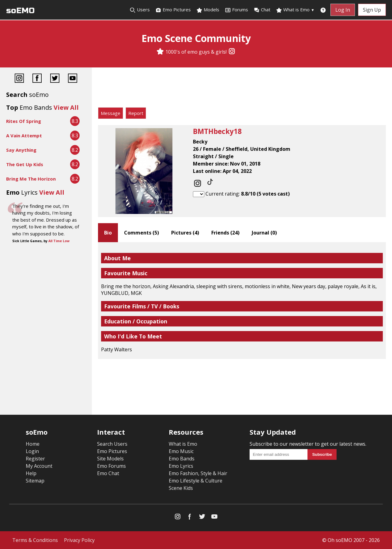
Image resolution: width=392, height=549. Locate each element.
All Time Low (59, 241)
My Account (39, 466)
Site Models (110, 459)
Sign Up (372, 10)
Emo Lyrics (181, 466)
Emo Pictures (173, 10)
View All (66, 107)
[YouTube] (73, 79)
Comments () (141, 233)
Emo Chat (108, 473)
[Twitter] (55, 79)
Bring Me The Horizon (31, 179)
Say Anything (21, 150)
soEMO (20, 11)
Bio (108, 233)
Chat (262, 10)
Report (136, 113)
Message (111, 113)
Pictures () (185, 233)
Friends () (225, 233)
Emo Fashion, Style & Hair (198, 473)
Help (31, 473)
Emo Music (181, 451)
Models (208, 10)
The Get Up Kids (25, 164)
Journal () (264, 233)
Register (35, 459)
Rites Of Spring (24, 121)
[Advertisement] (242, 89)
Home (33, 444)
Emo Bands (182, 459)
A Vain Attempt (24, 135)
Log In (343, 10)
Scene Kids (181, 488)
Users (140, 10)
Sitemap (35, 481)
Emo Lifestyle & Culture (196, 481)
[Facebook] (37, 79)
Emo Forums (111, 466)
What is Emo (295, 10)
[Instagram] (232, 52)
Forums (236, 10)
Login (32, 451)
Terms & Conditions (35, 540)
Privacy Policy (79, 540)
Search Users (112, 444)
